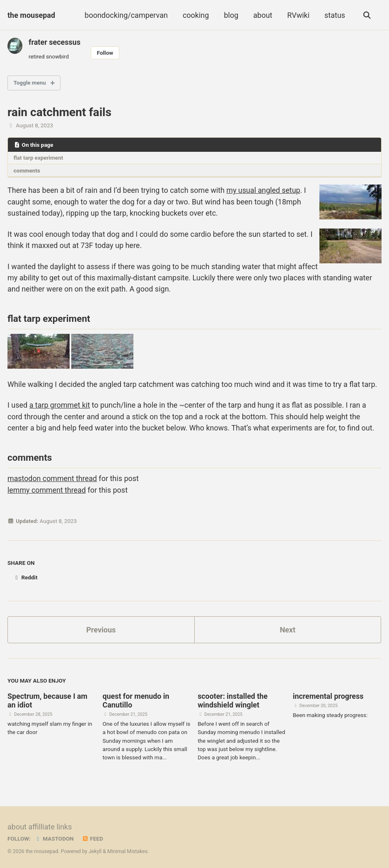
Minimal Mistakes (127, 849)
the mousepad (31, 15)
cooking (196, 15)
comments (27, 170)
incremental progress (329, 694)
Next (288, 627)
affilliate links (50, 824)
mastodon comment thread (53, 478)
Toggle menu (30, 83)
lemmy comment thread (47, 489)
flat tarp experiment (39, 158)
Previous (101, 627)
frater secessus (54, 42)
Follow (105, 53)
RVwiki (298, 15)
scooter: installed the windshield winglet (233, 698)
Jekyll (95, 849)
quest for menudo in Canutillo (137, 698)
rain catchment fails (59, 112)
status (334, 15)
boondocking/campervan (126, 15)
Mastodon (54, 836)
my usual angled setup (264, 190)
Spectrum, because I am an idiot (48, 698)
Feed (92, 836)
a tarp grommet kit (60, 404)
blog (231, 15)
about (263, 15)
